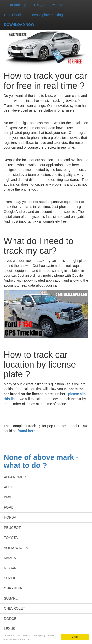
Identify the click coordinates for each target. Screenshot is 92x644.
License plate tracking (46, 15)
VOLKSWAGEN (16, 548)
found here (26, 431)
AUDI (8, 487)
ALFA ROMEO (15, 477)
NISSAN (10, 568)
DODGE (10, 619)
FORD (9, 507)
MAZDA (10, 558)
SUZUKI (10, 578)
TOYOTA (11, 538)
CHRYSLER (13, 588)
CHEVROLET (14, 608)
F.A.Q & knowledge (48, 5)
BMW (8, 497)
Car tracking (17, 5)
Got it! (75, 637)
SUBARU (11, 598)
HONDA (10, 517)
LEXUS (10, 629)
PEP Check (13, 15)
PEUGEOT (12, 528)
